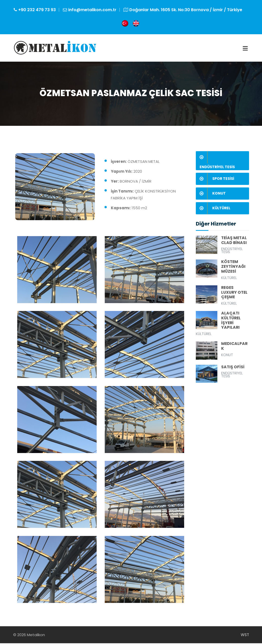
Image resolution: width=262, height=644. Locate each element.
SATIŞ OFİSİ (233, 369)
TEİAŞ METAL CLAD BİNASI (234, 241)
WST (245, 636)
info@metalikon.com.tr (92, 10)
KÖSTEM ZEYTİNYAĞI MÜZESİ (234, 268)
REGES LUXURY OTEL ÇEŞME (235, 294)
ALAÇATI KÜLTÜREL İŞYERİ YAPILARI (232, 322)
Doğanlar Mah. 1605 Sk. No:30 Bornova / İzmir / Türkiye (186, 10)
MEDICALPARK (235, 348)
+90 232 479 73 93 (37, 10)
